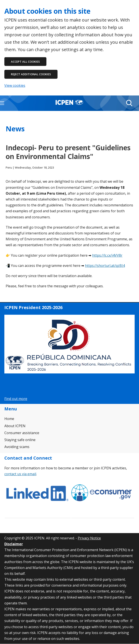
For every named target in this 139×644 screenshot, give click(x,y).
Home (9, 419)
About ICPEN (15, 426)
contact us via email (20, 474)
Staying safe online (20, 440)
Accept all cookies (25, 62)
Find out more (16, 399)
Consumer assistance (22, 433)
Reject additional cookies (31, 74)
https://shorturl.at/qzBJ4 (105, 266)
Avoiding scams (17, 447)
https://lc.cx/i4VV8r (107, 255)
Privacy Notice (89, 538)
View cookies (15, 85)
